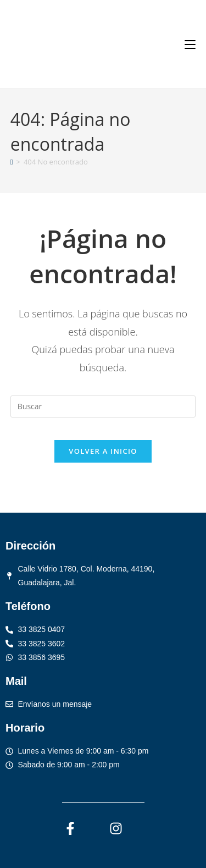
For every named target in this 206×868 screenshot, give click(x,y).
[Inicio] (12, 162)
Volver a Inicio (103, 451)
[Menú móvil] (190, 44)
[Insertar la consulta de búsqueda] (103, 406)
